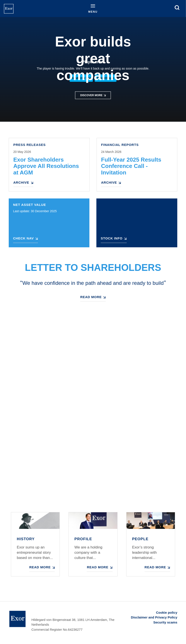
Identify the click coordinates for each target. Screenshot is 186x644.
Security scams (165, 622)
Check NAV (23, 238)
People (140, 539)
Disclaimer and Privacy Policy (154, 617)
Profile (83, 539)
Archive (21, 182)
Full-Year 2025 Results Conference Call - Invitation (131, 166)
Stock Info (112, 238)
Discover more (91, 95)
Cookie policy (167, 612)
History (26, 539)
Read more (91, 297)
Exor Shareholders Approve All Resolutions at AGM (46, 166)
